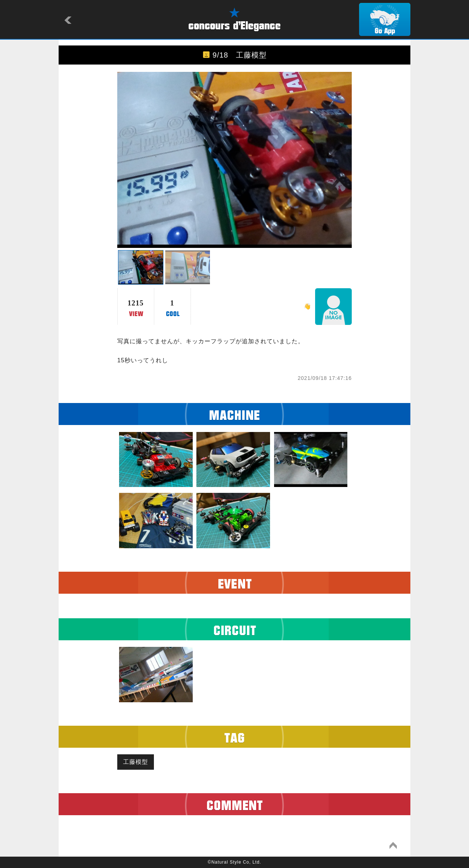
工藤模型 (136, 762)
